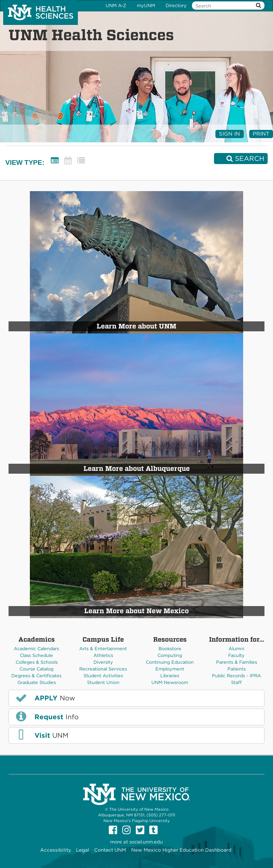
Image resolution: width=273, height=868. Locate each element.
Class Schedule (36, 655)
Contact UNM (110, 850)
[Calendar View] (68, 161)
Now (45, 698)
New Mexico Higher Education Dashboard (181, 850)
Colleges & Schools (37, 662)
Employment (170, 669)
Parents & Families (237, 662)
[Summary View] (55, 161)
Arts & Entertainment (103, 649)
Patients (237, 669)
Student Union (103, 682)
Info (47, 716)
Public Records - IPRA (236, 676)
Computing (170, 655)
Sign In (229, 134)
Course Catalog (36, 669)
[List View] (81, 161)
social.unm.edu (146, 842)
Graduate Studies (37, 682)
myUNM (146, 6)
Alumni (236, 649)
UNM (41, 735)
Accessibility (56, 850)
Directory (176, 6)
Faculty (236, 655)
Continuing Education (170, 662)
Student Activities (103, 676)
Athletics (103, 655)
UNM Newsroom (170, 682)
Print (261, 134)
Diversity (103, 662)
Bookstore (170, 649)
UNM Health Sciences (91, 35)
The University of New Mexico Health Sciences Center (41, 12)
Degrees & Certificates (36, 676)
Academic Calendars (36, 649)
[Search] (241, 159)
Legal (83, 850)
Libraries (170, 676)
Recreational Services (103, 669)
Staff (236, 682)
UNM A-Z (116, 6)
